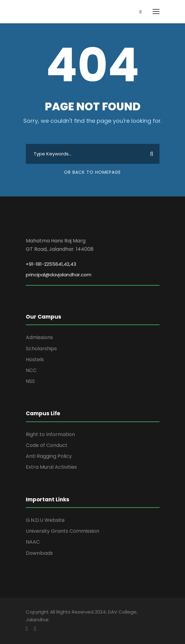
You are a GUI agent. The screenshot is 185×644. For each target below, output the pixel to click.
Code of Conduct (47, 445)
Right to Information (50, 434)
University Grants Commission (62, 531)
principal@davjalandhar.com (59, 275)
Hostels (35, 359)
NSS (30, 381)
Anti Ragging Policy (49, 456)
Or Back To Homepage (92, 172)
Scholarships (41, 349)
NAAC (33, 542)
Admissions (39, 337)
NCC (31, 370)
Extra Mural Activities (51, 467)
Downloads (39, 553)
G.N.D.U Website (45, 520)
